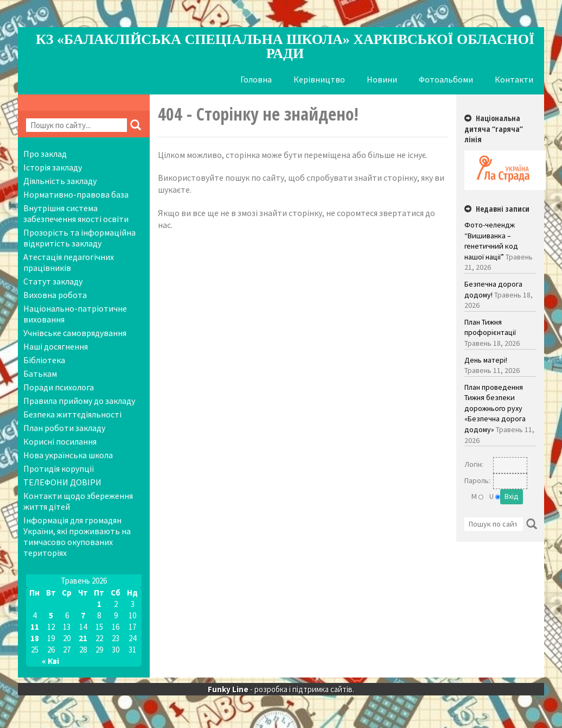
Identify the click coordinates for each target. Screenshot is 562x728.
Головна (256, 79)
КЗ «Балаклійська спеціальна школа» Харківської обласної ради (285, 46)
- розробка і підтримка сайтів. (281, 689)
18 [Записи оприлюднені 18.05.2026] (35, 638)
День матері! (486, 360)
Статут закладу (53, 281)
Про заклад (45, 154)
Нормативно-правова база (76, 194)
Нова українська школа (68, 455)
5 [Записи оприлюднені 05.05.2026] (51, 615)
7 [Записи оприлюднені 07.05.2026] (83, 615)
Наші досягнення (56, 346)
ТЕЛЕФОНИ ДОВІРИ (62, 482)
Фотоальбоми (446, 79)
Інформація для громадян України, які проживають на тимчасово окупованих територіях (77, 536)
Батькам (40, 374)
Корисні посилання (60, 441)
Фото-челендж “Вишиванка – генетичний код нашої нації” (491, 241)
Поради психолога (59, 387)
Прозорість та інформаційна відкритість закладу (79, 238)
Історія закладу (53, 167)
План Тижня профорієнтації (490, 327)
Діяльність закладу (60, 181)
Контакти (514, 79)
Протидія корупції (59, 469)
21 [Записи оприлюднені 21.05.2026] (83, 638)
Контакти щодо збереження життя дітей (78, 501)
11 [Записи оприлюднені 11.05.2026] (35, 627)
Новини (382, 79)
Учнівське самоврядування (75, 333)
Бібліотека (44, 360)
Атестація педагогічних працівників (69, 262)
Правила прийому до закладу (79, 401)
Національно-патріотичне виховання (75, 314)
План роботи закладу (64, 428)
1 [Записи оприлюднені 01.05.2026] (99, 604)
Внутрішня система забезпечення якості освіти (76, 213)
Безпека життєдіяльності (72, 414)
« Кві (50, 661)
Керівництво (319, 79)
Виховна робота (55, 295)
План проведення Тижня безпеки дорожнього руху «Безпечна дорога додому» (495, 408)
